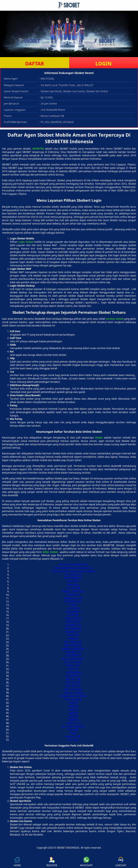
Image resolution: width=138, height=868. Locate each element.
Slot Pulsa (73, 740)
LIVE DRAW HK (73, 612)
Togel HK (73, 720)
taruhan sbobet (115, 319)
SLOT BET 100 (73, 679)
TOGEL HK (73, 639)
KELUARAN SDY (73, 575)
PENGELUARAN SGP (73, 649)
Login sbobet (26, 242)
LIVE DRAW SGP (73, 642)
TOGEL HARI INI (73, 618)
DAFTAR (35, 63)
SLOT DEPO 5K (73, 686)
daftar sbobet (50, 552)
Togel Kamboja (73, 699)
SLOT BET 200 (73, 682)
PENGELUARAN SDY (73, 591)
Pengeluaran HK (73, 598)
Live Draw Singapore (73, 726)
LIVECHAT (121, 862)
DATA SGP (73, 581)
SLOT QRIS (73, 608)
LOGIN (103, 63)
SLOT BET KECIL (73, 662)
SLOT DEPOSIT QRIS (73, 659)
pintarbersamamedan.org (73, 564)
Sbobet (99, 438)
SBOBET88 (38, 149)
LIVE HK (73, 669)
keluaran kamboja (73, 693)
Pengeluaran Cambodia (73, 696)
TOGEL (73, 605)
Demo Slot (73, 585)
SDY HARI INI (73, 676)
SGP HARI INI (73, 595)
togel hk (73, 703)
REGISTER (52, 862)
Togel (73, 733)
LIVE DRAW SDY (73, 602)
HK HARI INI (73, 588)
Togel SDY (73, 730)
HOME (17, 862)
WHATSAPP (86, 862)
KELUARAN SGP (73, 578)
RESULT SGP (73, 666)
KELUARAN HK (73, 625)
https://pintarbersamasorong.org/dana (73, 571)
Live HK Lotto (73, 723)
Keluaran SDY (73, 736)
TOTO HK (73, 615)
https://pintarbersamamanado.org (73, 568)
